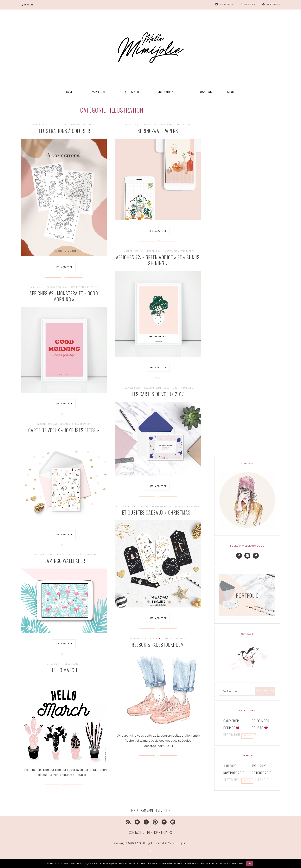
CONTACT (135, 832)
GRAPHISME (97, 92)
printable (88, 125)
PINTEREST (273, 5)
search (28, 5)
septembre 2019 (235, 780)
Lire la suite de (64, 267)
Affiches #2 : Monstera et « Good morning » (64, 296)
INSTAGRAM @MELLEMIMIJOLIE (150, 810)
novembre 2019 (234, 773)
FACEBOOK (250, 5)
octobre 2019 (262, 773)
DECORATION (203, 92)
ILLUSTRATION (132, 92)
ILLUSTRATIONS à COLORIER (64, 131)
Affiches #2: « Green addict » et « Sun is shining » (158, 260)
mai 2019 (258, 787)
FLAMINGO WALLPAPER (64, 561)
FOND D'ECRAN (150, 125)
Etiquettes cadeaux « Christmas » (158, 512)
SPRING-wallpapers (158, 131)
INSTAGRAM (227, 5)
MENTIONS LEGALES (160, 832)
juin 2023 (230, 766)
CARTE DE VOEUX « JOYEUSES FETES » (64, 430)
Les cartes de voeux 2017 (158, 394)
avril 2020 (259, 766)
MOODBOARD (168, 92)
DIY (64, 287)
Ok (250, 864)
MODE (232, 92)
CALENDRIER (231, 721)
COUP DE (231, 728)
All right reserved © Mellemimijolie (164, 843)
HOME (69, 92)
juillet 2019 (260, 780)
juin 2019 (230, 787)
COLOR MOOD (260, 721)
